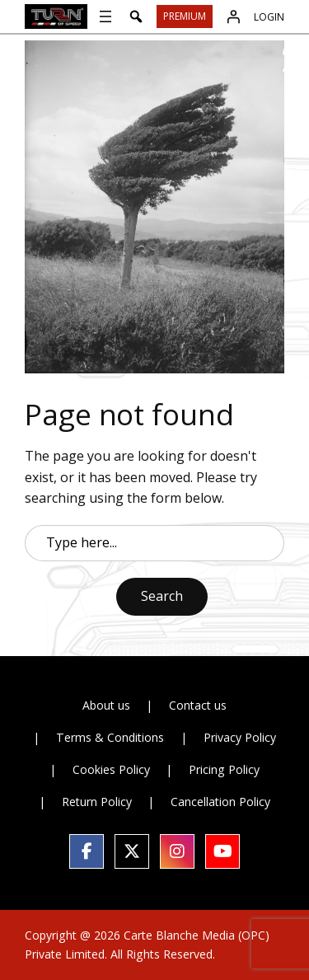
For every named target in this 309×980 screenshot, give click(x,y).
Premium (185, 16)
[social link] (87, 851)
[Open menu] (105, 16)
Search (162, 596)
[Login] (233, 16)
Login (269, 17)
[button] (136, 16)
